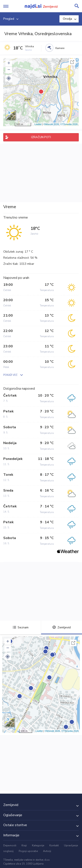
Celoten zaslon (72, 62)
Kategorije (38, 845)
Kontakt (54, 845)
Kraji (24, 845)
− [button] (9, 70)
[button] (9, 78)
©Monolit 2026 (51, 124)
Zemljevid (62, 627)
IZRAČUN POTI (41, 137)
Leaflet (38, 124)
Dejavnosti (10, 845)
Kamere (60, 48)
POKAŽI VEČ (10, 375)
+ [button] (9, 64)
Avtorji (47, 851)
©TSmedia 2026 (69, 124)
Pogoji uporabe (28, 851)
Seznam (21, 627)
